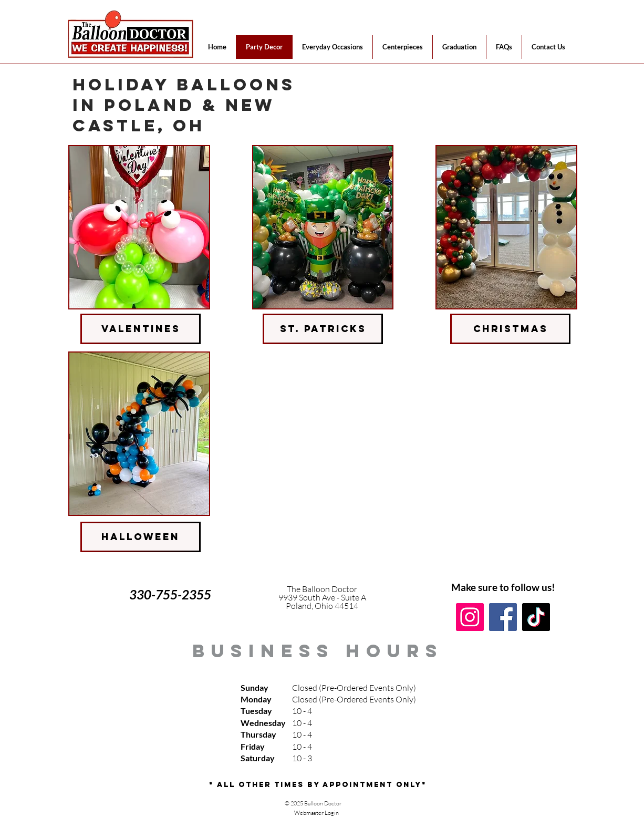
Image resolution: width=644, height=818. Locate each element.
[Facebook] (503, 617)
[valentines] (141, 329)
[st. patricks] (323, 329)
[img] (139, 227)
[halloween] (141, 537)
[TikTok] (536, 617)
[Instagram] (470, 617)
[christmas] (510, 329)
